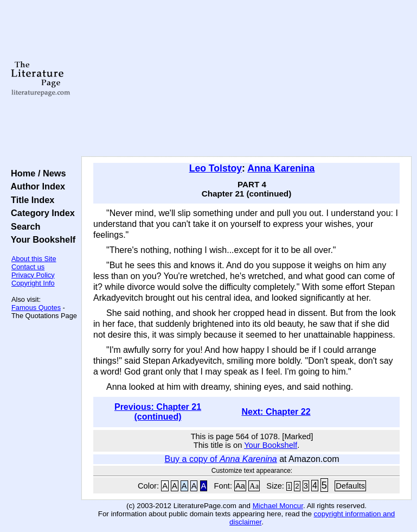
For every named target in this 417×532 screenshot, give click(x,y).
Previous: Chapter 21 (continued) (158, 412)
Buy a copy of (221, 459)
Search (23, 226)
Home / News (36, 173)
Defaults (350, 486)
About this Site (34, 259)
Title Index (30, 200)
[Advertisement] (247, 79)
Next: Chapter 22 (276, 412)
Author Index (36, 186)
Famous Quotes (36, 308)
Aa (240, 486)
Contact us (28, 267)
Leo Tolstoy (216, 168)
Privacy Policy (33, 275)
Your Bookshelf (41, 239)
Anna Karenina (281, 168)
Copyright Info (33, 283)
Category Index (40, 213)
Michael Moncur (278, 506)
